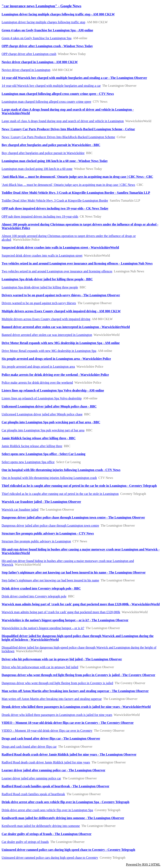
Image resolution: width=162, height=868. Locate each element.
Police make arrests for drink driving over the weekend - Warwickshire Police (55, 375)
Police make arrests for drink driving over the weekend (37, 383)
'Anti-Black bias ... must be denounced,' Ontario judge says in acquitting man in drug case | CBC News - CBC (77, 177)
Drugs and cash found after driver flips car (29, 747)
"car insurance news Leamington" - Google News (41, 6)
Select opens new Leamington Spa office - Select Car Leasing (43, 454)
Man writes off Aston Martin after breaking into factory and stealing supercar (52, 699)
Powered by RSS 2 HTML (143, 864)
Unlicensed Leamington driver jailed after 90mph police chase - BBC (49, 406)
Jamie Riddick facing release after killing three (32, 446)
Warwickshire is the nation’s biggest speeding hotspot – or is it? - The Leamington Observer (65, 620)
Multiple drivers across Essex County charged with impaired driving (46, 319)
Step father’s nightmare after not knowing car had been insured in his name (50, 580)
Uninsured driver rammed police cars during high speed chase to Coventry (50, 858)
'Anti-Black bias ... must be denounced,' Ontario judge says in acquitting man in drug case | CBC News (68, 185)
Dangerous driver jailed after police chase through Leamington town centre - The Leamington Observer (73, 517)
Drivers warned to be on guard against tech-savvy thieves (39, 303)
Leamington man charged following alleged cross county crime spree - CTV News (58, 94)
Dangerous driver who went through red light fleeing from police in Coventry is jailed (57, 683)
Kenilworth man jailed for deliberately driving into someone (41, 826)
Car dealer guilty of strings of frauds (25, 842)
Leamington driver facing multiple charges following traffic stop (43, 22)
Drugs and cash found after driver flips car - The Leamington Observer (51, 738)
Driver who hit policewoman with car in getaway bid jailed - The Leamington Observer (62, 659)
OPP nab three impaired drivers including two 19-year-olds (40, 216)
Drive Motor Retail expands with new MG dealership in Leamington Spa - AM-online (61, 343)
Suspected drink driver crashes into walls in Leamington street (42, 256)
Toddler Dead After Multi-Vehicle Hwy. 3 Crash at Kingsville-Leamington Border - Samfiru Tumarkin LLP (76, 193)
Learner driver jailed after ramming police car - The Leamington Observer (53, 770)
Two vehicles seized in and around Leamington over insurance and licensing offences (57, 271)
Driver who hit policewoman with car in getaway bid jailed (40, 667)
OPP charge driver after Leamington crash (29, 54)
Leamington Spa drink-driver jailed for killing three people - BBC (47, 279)
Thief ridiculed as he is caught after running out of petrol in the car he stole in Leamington (60, 494)
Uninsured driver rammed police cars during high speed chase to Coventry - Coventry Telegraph (68, 850)
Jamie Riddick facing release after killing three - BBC (39, 438)
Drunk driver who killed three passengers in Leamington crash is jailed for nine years (57, 715)
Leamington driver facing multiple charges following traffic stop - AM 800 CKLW (58, 14)
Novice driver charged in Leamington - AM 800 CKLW (40, 62)
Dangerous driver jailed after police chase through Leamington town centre (50, 526)
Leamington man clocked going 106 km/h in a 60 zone (37, 169)
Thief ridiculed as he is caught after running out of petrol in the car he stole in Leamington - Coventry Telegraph (79, 486)
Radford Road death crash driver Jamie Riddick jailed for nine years (46, 762)
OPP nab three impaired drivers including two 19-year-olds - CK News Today (55, 208)
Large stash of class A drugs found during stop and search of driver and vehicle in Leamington (63, 121)
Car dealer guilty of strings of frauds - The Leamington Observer (47, 834)
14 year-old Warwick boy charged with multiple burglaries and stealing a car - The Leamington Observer (74, 78)
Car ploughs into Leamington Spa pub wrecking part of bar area (43, 430)
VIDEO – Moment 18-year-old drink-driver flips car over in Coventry (47, 731)
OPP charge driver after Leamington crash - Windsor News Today (47, 46)
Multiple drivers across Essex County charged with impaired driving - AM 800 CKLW (61, 311)
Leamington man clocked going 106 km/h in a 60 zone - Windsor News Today (55, 161)
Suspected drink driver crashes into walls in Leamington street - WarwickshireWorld (60, 247)
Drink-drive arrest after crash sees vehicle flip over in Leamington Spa (47, 810)
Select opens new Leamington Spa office (28, 462)
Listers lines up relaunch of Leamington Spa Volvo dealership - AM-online (53, 390)
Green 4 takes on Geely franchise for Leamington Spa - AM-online (47, 30)
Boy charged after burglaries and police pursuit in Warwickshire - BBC (51, 145)
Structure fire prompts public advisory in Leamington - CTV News (48, 533)
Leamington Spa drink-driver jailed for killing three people (40, 287)
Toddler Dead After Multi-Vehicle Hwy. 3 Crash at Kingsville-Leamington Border (55, 201)
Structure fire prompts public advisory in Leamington (36, 541)
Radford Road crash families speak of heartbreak (33, 794)
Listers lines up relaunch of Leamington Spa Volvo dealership (42, 398)
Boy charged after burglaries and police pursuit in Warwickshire (43, 153)
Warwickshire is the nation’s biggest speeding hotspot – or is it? (43, 628)
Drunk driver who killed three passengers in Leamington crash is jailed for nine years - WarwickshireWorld (76, 707)
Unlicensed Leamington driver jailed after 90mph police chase (42, 414)
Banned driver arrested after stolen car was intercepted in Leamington (47, 335)
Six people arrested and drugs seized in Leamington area (38, 367)
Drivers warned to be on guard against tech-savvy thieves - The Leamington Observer (61, 295)
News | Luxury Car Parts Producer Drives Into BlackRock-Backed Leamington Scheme (58, 137)
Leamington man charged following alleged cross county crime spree (46, 102)
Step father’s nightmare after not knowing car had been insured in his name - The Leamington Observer (74, 572)
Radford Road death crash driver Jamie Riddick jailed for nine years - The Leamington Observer (69, 754)
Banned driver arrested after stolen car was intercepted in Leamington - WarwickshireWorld (66, 327)
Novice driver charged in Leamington (26, 70)
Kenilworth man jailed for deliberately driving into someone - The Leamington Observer (63, 818)
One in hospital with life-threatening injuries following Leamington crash (49, 478)
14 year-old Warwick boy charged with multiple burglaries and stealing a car (51, 86)
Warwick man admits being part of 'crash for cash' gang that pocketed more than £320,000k (61, 612)
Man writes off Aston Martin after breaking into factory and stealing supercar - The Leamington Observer (75, 691)
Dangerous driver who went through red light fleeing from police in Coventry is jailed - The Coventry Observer (78, 675)
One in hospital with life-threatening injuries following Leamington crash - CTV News (61, 470)
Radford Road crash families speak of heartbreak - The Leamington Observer (55, 786)
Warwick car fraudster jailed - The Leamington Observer (41, 502)
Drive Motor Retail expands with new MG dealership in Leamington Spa (49, 351)
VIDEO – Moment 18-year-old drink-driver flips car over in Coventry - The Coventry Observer (68, 723)
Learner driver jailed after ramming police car (31, 778)
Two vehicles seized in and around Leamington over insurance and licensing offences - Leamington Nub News (77, 263)
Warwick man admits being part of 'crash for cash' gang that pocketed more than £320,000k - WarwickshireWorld (81, 604)
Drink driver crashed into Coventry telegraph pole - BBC (41, 588)
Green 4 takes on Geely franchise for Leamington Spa (37, 38)
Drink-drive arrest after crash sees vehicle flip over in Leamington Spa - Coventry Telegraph (66, 802)
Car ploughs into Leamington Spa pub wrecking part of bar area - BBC (51, 422)
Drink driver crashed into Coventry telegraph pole (34, 596)
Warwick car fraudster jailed (20, 510)
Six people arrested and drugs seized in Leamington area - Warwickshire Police (56, 359)
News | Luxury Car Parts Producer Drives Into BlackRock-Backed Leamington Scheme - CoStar (68, 129)
